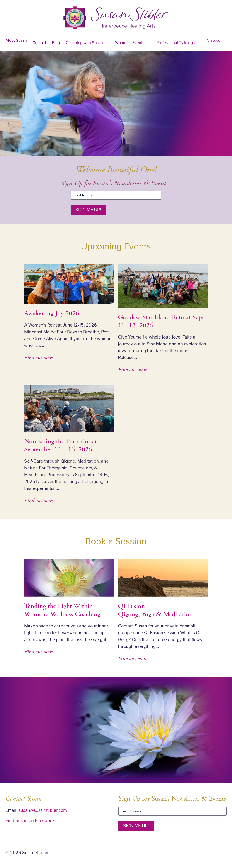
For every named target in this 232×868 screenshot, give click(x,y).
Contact (39, 43)
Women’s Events (130, 43)
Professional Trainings (175, 43)
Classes (213, 40)
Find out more (39, 358)
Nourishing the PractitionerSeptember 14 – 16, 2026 (60, 445)
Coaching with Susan (84, 43)
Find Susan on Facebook (30, 821)
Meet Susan (16, 40)
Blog (56, 43)
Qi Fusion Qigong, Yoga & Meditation (155, 610)
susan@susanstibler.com (43, 810)
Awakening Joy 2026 (52, 313)
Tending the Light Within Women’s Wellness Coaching (62, 610)
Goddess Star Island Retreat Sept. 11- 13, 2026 (162, 321)
